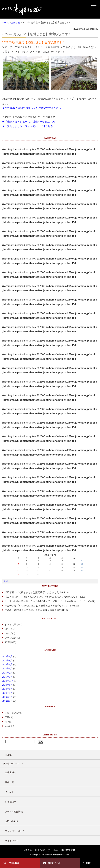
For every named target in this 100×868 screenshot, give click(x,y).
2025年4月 (7, 665)
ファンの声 (11, 638)
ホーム (5, 23)
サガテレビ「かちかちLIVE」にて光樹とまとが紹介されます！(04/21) (42, 606)
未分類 (8, 642)
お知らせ (16, 23)
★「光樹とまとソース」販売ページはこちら (27, 126)
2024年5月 (7, 689)
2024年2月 (7, 701)
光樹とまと (11, 713)
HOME (8, 755)
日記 (7, 629)
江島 (7, 717)
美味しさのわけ (11, 763)
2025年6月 (7, 657)
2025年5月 (7, 661)
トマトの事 (11, 625)
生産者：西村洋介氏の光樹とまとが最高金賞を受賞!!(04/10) (36, 610)
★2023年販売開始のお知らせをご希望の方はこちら (32, 108)
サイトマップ (12, 841)
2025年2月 (7, 673)
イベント (9, 792)
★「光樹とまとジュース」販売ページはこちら (29, 122)
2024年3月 (7, 697)
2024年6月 (7, 685)
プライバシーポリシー (16, 831)
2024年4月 (7, 693)
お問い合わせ (12, 821)
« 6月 (5, 581)
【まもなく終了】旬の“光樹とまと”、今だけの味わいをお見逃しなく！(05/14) (46, 597)
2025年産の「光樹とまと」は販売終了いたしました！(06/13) (37, 592)
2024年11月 (8, 681)
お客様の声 (11, 802)
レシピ (8, 633)
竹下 (7, 722)
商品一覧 (9, 782)
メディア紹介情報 (14, 812)
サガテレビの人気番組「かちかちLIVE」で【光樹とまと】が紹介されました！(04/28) (50, 601)
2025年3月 (7, 669)
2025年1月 (7, 677)
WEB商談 (14, 863)
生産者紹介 (11, 772)
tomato (8, 726)
